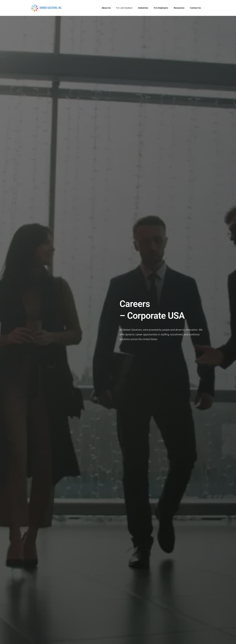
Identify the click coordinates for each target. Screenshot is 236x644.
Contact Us (195, 8)
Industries (143, 8)
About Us (106, 8)
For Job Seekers (124, 8)
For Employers (161, 8)
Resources (179, 8)
